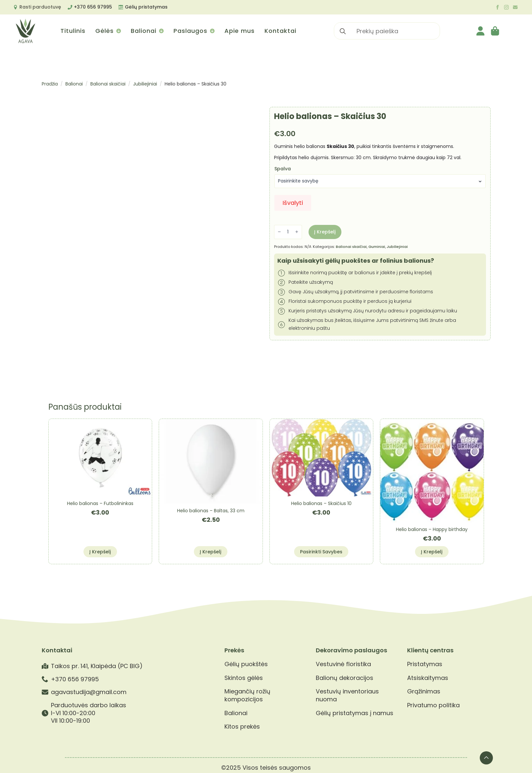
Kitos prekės (242, 727)
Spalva (283, 169)
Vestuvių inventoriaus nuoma (347, 695)
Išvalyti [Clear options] (293, 203)
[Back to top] (486, 758)
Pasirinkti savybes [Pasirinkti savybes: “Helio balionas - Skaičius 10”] (321, 552)
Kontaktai (280, 31)
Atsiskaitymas (428, 678)
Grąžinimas (424, 691)
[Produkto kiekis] (288, 232)
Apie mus (240, 31)
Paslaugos (190, 31)
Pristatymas (425, 664)
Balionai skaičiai (108, 84)
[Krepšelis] (496, 31)
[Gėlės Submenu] (118, 31)
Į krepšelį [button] (100, 552)
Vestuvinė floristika (343, 664)
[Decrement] (279, 232)
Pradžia (50, 84)
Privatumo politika (433, 705)
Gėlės (104, 31)
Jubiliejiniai (145, 84)
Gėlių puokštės (246, 664)
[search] (343, 31)
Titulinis (73, 31)
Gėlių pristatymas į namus (355, 713)
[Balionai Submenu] (161, 31)
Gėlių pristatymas (146, 7)
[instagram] (506, 7)
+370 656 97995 (93, 7)
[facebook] (497, 7)
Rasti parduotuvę (40, 7)
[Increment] (297, 232)
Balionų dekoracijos (345, 678)
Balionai (144, 31)
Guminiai (377, 247)
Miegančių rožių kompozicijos (247, 695)
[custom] (515, 7)
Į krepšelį (325, 232)
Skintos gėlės (244, 678)
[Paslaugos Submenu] (212, 31)
